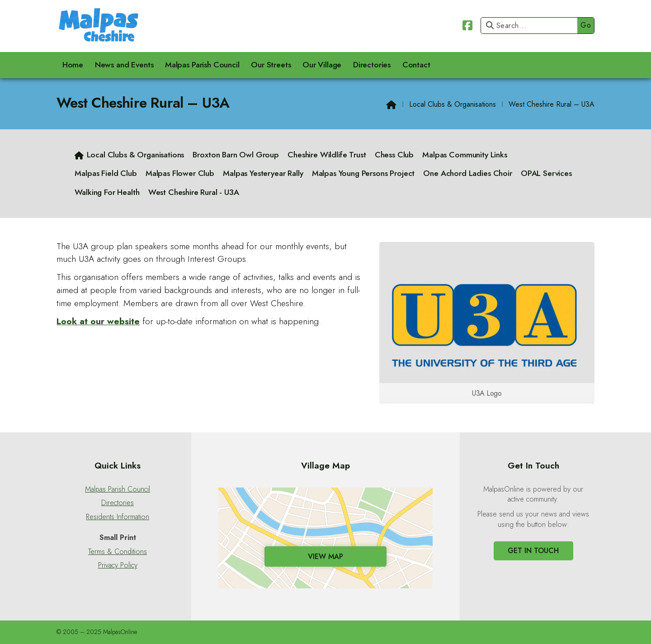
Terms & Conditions (118, 552)
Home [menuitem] (73, 65)
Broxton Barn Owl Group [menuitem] (236, 155)
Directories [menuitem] (372, 65)
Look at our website (98, 321)
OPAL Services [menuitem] (546, 173)
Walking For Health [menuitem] (107, 192)
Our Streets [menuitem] (271, 65)
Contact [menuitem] (416, 65)
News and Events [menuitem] (124, 65)
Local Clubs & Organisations (453, 104)
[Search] (531, 26)
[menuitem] (130, 155)
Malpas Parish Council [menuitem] (202, 65)
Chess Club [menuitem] (394, 155)
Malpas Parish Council (118, 489)
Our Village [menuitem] (322, 65)
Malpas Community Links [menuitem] (465, 155)
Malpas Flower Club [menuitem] (180, 173)
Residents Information (118, 517)
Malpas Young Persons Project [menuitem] (363, 173)
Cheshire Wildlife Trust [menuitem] (327, 155)
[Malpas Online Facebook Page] (467, 24)
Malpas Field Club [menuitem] (106, 173)
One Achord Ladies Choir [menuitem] (467, 173)
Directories (118, 503)
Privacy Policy (118, 565)
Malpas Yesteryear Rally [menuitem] (263, 173)
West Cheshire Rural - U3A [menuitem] (194, 192)
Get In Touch (533, 551)
